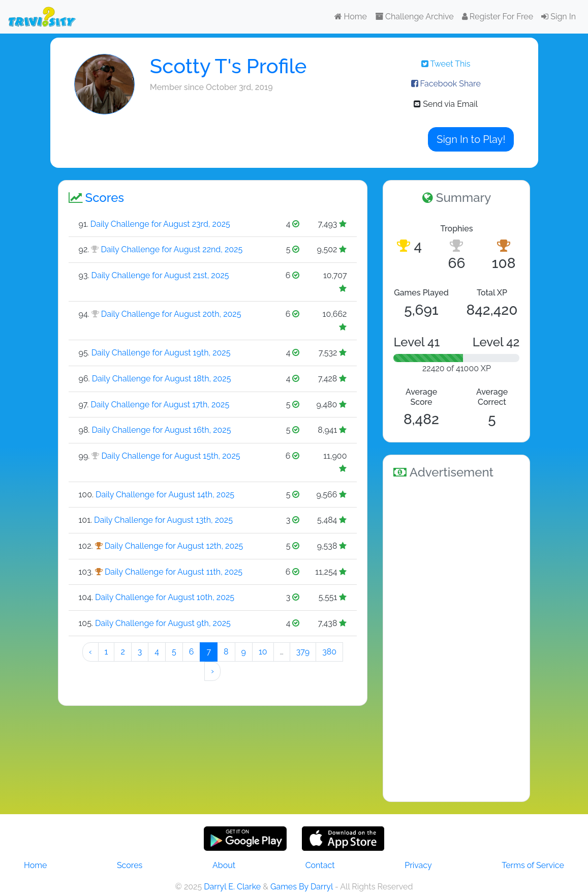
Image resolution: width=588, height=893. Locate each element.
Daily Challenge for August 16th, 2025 (161, 430)
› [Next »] (212, 671)
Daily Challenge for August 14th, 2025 (165, 495)
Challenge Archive (414, 17)
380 (329, 652)
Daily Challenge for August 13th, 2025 (163, 520)
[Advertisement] (456, 639)
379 (303, 652)
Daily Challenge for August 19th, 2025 (161, 353)
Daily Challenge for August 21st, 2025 (160, 275)
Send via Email (446, 104)
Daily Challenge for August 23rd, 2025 (160, 224)
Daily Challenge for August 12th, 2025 (174, 546)
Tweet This (446, 64)
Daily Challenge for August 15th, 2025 (171, 456)
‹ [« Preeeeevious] (90, 652)
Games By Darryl (302, 887)
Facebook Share (446, 84)
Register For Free (498, 17)
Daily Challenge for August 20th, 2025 (171, 314)
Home (351, 17)
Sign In (559, 17)
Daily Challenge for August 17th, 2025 (160, 405)
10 (263, 652)
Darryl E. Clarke (232, 887)
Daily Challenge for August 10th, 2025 (165, 597)
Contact (320, 865)
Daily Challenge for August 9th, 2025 (163, 623)
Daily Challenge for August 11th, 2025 (174, 572)
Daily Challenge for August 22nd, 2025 (172, 249)
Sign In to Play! (471, 139)
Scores (130, 865)
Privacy (418, 865)
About (224, 865)
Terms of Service (533, 865)
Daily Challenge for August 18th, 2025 (162, 379)
